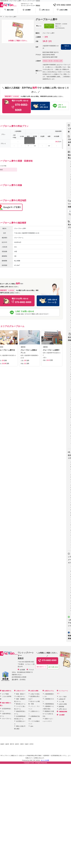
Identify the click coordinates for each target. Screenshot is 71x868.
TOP (1, 16)
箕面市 (2, 744)
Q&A (32, 726)
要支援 (45, 61)
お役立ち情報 (63, 704)
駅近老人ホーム (21, 704)
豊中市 (12, 744)
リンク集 (61, 702)
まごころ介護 (45, 760)
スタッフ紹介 (63, 697)
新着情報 (61, 706)
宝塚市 (27, 744)
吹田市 (17, 744)
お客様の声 (62, 699)
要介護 (50, 61)
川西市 (22, 744)
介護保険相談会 (49, 704)
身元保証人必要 (58, 61)
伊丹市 (31, 744)
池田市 (7, 744)
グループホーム (7, 719)
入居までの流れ (35, 694)
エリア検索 (5, 694)
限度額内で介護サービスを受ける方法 (48, 714)
